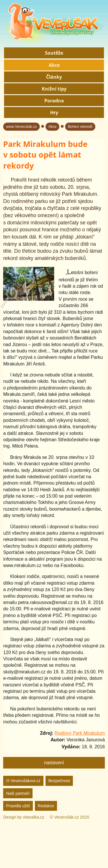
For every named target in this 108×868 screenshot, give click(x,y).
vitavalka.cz (33, 817)
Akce (54, 65)
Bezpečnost (59, 781)
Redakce (46, 806)
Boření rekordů (80, 126)
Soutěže (54, 53)
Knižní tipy (54, 89)
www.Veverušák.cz (21, 126)
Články (54, 77)
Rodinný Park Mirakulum (80, 733)
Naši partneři (18, 793)
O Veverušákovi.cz (23, 781)
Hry (54, 112)
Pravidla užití (18, 806)
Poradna (54, 101)
